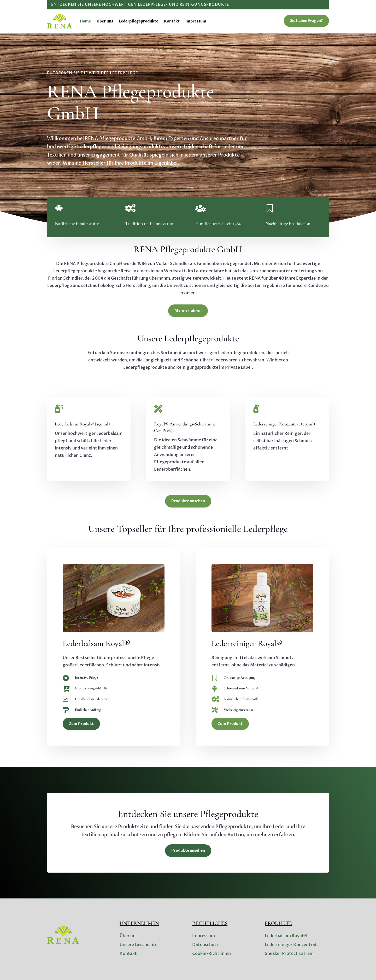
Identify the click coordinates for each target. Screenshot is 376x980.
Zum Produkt (81, 724)
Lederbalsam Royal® (286, 936)
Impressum (196, 21)
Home (85, 21)
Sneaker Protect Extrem (289, 954)
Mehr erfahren (188, 311)
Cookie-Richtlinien (211, 954)
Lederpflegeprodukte (139, 21)
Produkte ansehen (188, 501)
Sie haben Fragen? (306, 21)
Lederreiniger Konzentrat (291, 945)
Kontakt (172, 21)
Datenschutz (205, 945)
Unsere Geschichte (139, 945)
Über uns (105, 21)
